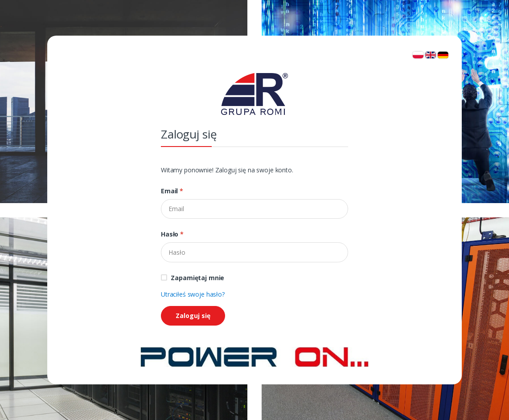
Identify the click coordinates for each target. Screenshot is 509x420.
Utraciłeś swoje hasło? (193, 294)
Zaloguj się (193, 316)
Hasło (172, 234)
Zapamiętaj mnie (197, 278)
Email (172, 191)
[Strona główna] (254, 356)
